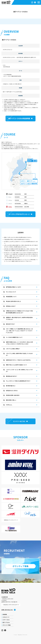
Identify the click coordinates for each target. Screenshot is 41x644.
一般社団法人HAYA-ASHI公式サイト (11, 605)
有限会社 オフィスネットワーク (11, 520)
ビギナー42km (6, 620)
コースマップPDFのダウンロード (19, 214)
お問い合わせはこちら (9, 610)
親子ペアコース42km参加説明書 (19, 118)
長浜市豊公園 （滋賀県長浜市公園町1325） (26, 57)
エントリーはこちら (19, 421)
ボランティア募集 (7, 625)
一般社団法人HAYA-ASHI (22, 635)
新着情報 (5, 614)
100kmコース (6, 617)
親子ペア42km (6, 622)
